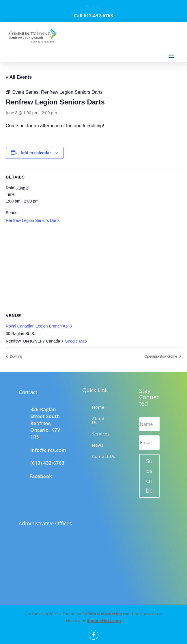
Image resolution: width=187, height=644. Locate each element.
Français (93, 7)
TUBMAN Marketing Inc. (106, 614)
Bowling (15, 356)
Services (101, 434)
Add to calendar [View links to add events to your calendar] (36, 153)
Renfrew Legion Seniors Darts (33, 220)
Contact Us (104, 456)
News (98, 445)
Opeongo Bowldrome (161, 356)
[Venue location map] (93, 270)
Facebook (41, 476)
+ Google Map (74, 341)
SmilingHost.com (104, 620)
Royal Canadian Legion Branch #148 (39, 326)
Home (98, 407)
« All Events (19, 77)
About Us (98, 421)
